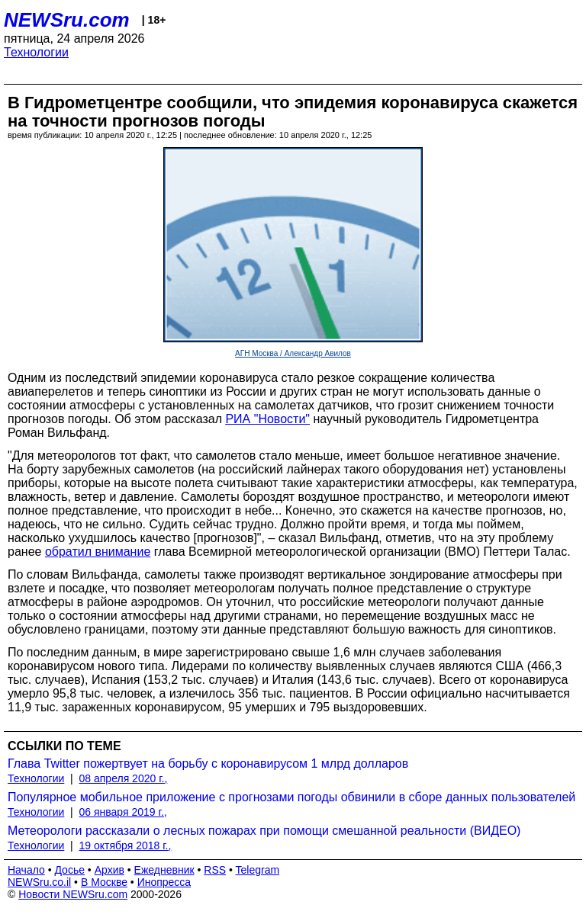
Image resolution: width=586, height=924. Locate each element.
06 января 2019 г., (123, 812)
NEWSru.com (67, 20)
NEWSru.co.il (39, 882)
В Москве (104, 882)
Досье (69, 870)
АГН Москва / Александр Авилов (293, 353)
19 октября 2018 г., (126, 845)
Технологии (36, 52)
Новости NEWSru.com (73, 894)
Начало (26, 870)
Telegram (258, 870)
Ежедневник (164, 870)
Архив (109, 870)
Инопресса (164, 882)
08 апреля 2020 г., (124, 778)
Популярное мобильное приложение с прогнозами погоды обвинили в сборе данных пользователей (291, 797)
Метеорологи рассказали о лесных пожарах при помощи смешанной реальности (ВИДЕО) (264, 831)
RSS (215, 870)
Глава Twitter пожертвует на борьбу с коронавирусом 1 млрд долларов (208, 764)
